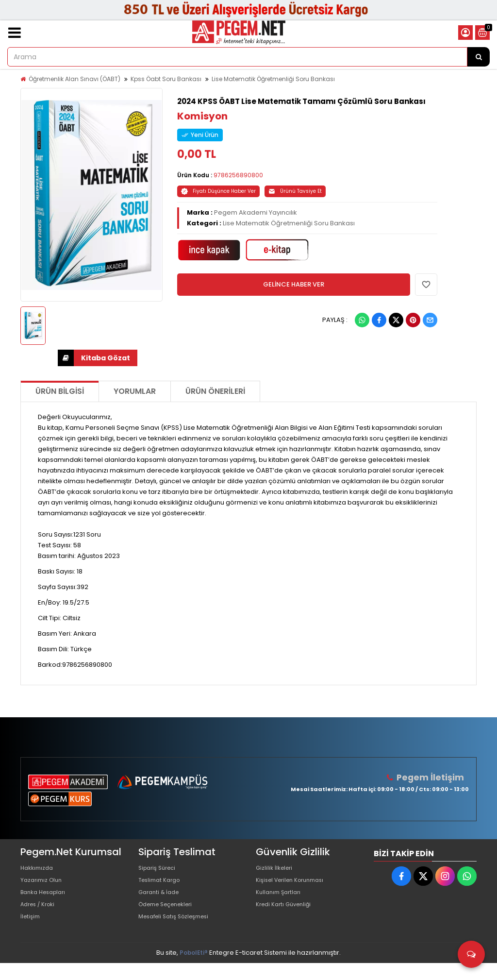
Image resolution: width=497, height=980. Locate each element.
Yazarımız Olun (44, 885)
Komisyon (202, 116)
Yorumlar (135, 391)
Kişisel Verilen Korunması (295, 885)
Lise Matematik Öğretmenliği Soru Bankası (273, 79)
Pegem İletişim (433, 777)
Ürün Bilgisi (60, 391)
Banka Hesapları (46, 901)
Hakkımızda (39, 870)
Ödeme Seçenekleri (170, 916)
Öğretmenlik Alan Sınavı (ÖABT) (75, 79)
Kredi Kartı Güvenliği (287, 916)
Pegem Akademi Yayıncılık (256, 212)
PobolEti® (194, 970)
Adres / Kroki (41, 916)
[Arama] (479, 57)
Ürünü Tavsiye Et (295, 191)
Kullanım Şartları (281, 901)
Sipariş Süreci (160, 870)
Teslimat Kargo (162, 885)
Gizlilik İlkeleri (276, 870)
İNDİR (66, 358)
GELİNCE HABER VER (294, 284)
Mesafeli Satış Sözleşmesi (179, 932)
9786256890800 (238, 175)
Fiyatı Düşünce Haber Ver (218, 191)
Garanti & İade (161, 901)
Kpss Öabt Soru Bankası (166, 79)
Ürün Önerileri (215, 391)
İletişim (31, 932)
